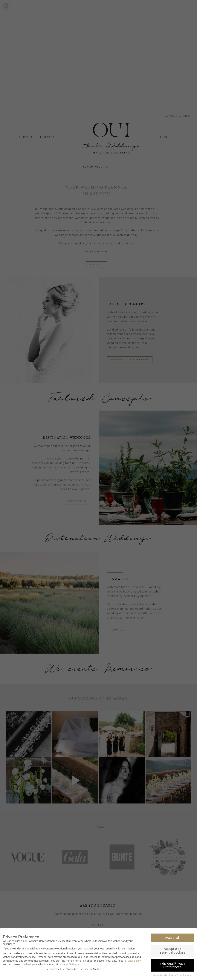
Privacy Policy (176, 975)
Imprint (188, 975)
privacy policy (133, 961)
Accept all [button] (172, 938)
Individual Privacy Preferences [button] (172, 965)
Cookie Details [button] (160, 975)
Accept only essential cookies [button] (172, 951)
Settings (74, 964)
